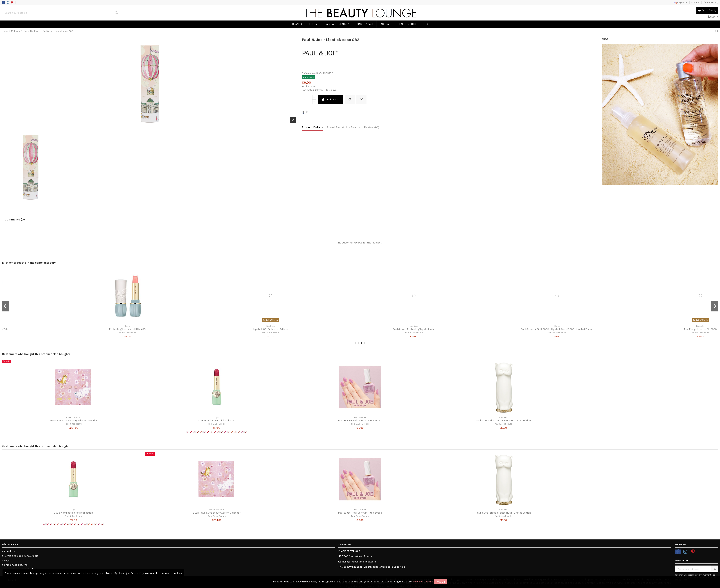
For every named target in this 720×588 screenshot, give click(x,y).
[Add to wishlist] (350, 100)
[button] (356, 343)
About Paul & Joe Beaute (344, 127)
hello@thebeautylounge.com (359, 562)
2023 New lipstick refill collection (217, 421)
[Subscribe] (715, 569)
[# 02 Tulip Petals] (191, 432)
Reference (308, 73)
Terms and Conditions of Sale (21, 556)
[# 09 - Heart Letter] (215, 432)
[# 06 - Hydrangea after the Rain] (205, 432)
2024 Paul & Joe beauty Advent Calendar (74, 421)
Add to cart (331, 100)
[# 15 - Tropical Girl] (235, 432)
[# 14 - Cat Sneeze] (232, 432)
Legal (7, 560)
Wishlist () (711, 3)
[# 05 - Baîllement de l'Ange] (201, 432)
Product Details (312, 127)
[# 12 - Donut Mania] (225, 432)
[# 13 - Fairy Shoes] (229, 432)
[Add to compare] (361, 100)
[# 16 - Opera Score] (239, 432)
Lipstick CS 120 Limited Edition (360, 329)
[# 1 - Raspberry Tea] (188, 432)
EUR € (696, 3)
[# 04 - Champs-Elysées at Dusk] (198, 432)
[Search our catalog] (116, 13)
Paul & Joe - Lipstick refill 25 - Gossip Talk (647, 329)
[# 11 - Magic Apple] (222, 432)
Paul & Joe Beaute (74, 333)
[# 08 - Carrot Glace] (211, 432)
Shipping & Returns (16, 565)
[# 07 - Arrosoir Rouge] (208, 432)
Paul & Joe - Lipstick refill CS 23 (73, 329)
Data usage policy (35, 3)
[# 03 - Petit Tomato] (194, 432)
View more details (423, 582)
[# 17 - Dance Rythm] (242, 432)
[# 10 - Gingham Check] (218, 432)
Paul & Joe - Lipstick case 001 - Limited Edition (217, 329)
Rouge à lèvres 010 (503, 329)
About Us (9, 551)
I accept (441, 582)
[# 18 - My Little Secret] (246, 432)
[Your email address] (693, 569)
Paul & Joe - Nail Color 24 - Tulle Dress (360, 421)
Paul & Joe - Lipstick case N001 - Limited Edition (503, 421)
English (681, 3)
